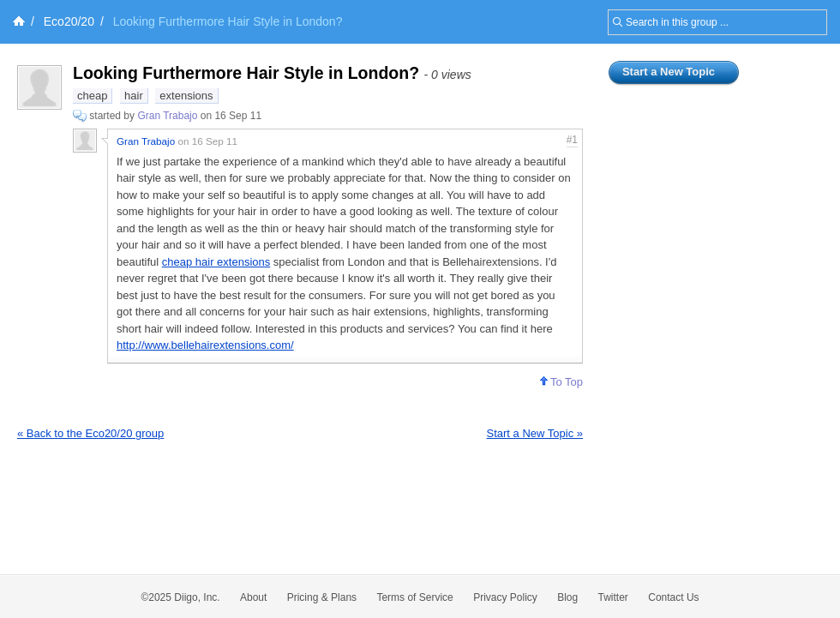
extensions (186, 96)
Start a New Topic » (535, 433)
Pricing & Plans (322, 597)
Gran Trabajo (167, 116)
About (253, 597)
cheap (92, 96)
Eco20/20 (69, 21)
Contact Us (673, 597)
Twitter (613, 597)
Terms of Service (414, 597)
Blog (567, 597)
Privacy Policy (505, 597)
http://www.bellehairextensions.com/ (205, 345)
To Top (561, 382)
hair (134, 96)
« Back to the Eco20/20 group (90, 433)
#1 (572, 140)
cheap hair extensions (216, 262)
